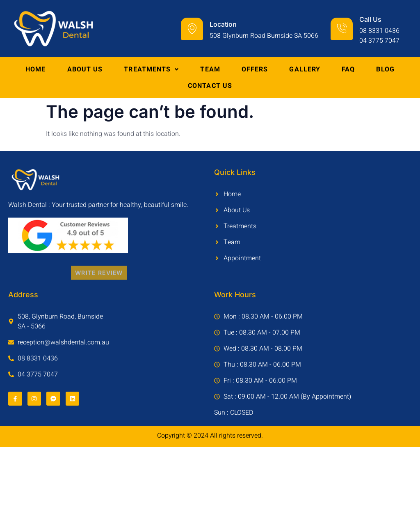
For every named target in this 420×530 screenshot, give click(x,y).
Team (210, 69)
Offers (255, 69)
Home (35, 69)
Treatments (151, 69)
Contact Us (210, 86)
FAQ (348, 69)
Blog (385, 69)
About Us (85, 69)
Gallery (305, 69)
